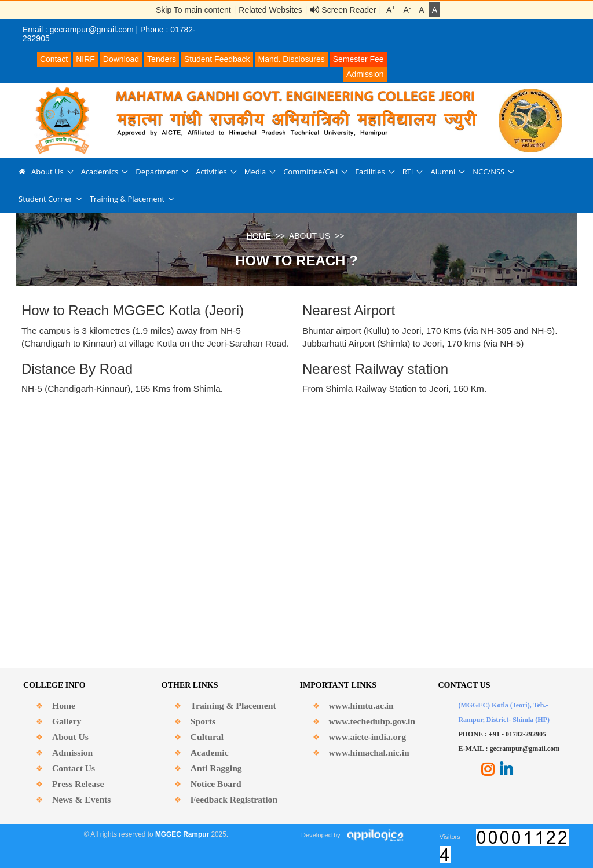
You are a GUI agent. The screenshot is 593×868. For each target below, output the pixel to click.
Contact (54, 59)
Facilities (370, 172)
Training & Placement (127, 199)
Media (255, 172)
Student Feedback (217, 59)
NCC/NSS (488, 172)
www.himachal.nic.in (369, 752)
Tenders (162, 59)
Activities (211, 172)
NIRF (85, 59)
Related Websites (270, 10)
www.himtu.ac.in (361, 705)
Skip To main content (193, 10)
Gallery (67, 721)
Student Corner (45, 199)
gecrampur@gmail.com (92, 30)
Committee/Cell (310, 172)
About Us (47, 172)
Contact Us (74, 768)
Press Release (78, 784)
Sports (203, 721)
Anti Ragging (216, 768)
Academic (210, 752)
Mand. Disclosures (292, 59)
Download (121, 59)
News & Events (81, 799)
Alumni (443, 172)
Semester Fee (358, 59)
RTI (408, 172)
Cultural (207, 737)
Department (157, 172)
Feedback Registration (234, 799)
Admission (365, 74)
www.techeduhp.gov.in (372, 721)
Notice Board (216, 784)
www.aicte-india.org (367, 737)
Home (64, 705)
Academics (100, 172)
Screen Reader (343, 10)
